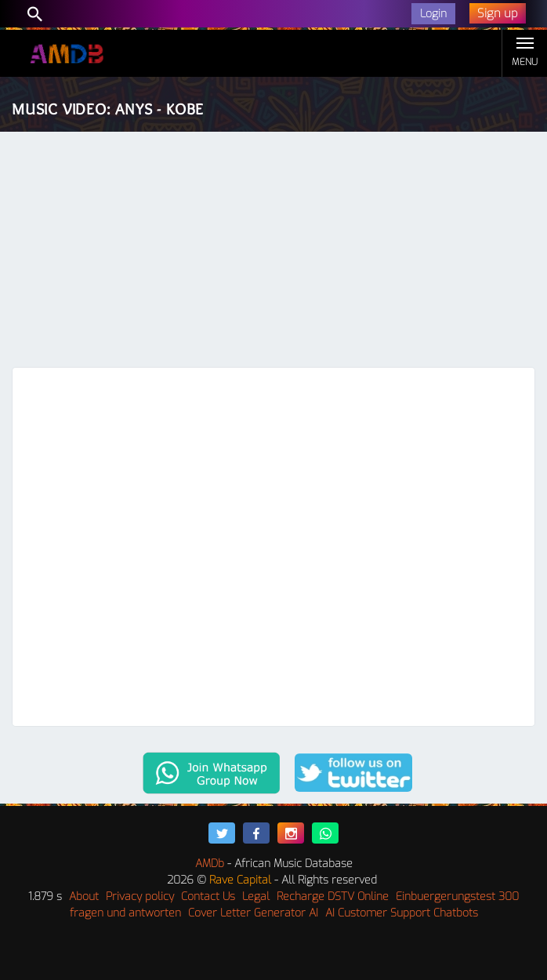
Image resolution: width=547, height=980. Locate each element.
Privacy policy (140, 897)
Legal (256, 897)
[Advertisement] (273, 249)
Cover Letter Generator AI (253, 913)
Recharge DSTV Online (333, 897)
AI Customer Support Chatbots (402, 913)
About (84, 897)
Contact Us (208, 897)
